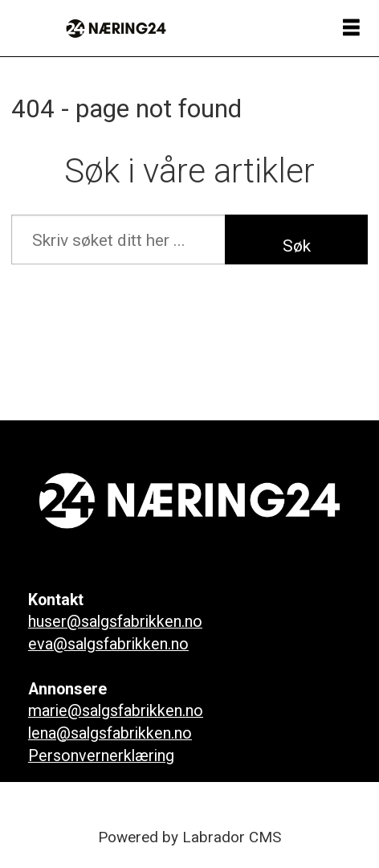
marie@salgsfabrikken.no (116, 711)
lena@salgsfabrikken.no (110, 733)
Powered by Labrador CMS (189, 837)
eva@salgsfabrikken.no (108, 644)
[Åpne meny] (351, 29)
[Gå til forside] (116, 29)
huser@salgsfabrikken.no (115, 622)
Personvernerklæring (101, 756)
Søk (297, 246)
